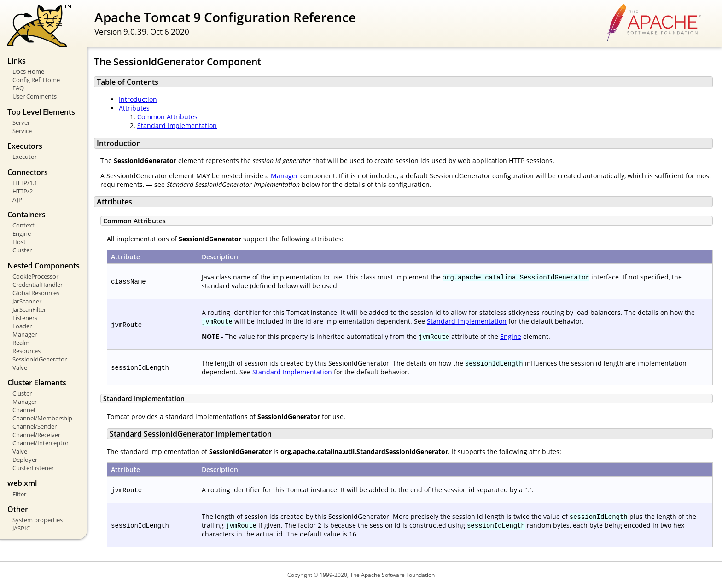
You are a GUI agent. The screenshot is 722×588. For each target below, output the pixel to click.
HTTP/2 (23, 191)
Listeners (25, 318)
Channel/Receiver (36, 435)
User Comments (35, 96)
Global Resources (36, 293)
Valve (20, 367)
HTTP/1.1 (25, 183)
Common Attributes (167, 117)
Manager (25, 334)
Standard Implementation (177, 125)
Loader (22, 326)
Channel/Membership (42, 418)
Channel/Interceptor (41, 443)
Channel (24, 410)
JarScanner (27, 301)
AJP (17, 199)
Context (23, 225)
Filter (19, 494)
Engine (22, 233)
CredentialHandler (38, 285)
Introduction (138, 99)
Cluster (22, 250)
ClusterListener (33, 468)
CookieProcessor (35, 276)
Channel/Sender (35, 426)
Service (22, 131)
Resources (26, 351)
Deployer (25, 460)
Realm (21, 343)
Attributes (134, 108)
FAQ (18, 88)
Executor (25, 157)
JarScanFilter (29, 309)
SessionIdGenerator (40, 359)
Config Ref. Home (36, 80)
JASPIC (21, 528)
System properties (38, 520)
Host (19, 242)
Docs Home (28, 71)
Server (21, 122)
